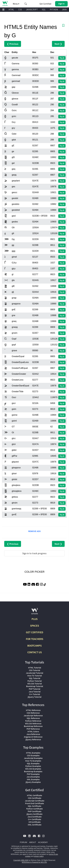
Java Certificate (34, 817)
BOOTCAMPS (34, 646)
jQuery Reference (33, 739)
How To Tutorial (35, 676)
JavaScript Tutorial (34, 673)
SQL (44, 10)
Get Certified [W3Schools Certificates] (45, 4)
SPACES (35, 626)
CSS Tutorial (34, 670)
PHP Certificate (35, 811)
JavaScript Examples (33, 758)
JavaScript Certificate (35, 801)
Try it (62, 58)
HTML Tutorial (35, 668)
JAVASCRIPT (32, 10)
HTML (11, 10)
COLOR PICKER (34, 572)
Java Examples (33, 777)
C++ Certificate (35, 819)
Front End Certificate (34, 803)
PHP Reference (33, 729)
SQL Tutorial (35, 678)
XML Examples (33, 779)
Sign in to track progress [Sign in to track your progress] (34, 553)
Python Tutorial (35, 681)
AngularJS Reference (33, 737)
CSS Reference (33, 713)
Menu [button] (16, 4)
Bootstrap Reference (33, 726)
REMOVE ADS (34, 531)
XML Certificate (35, 825)
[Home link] (5, 4)
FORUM (23, 842)
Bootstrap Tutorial (35, 686)
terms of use (53, 854)
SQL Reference (33, 718)
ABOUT (33, 842)
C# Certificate (35, 822)
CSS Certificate (35, 798)
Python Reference (33, 721)
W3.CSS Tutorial (35, 684)
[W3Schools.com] (35, 612)
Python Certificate (34, 809)
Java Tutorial (35, 692)
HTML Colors (33, 731)
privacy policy (39, 856)
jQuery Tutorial (35, 697)
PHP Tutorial (34, 689)
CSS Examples (33, 755)
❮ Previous (13, 44)
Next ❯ (58, 44)
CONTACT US (35, 652)
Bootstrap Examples (33, 771)
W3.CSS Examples (33, 769)
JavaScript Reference (33, 715)
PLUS (35, 619)
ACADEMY (43, 842)
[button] (26, 4)
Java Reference (33, 734)
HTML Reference (33, 710)
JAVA (64, 10)
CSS (20, 10)
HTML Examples (33, 753)
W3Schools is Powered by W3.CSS (34, 862)
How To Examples (33, 761)
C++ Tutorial (34, 694)
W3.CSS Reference (33, 723)
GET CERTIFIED (35, 632)
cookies (28, 856)
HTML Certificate (34, 795)
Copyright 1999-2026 (21, 860)
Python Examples (33, 766)
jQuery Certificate (34, 814)
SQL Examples (33, 763)
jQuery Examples (33, 782)
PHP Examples (33, 774)
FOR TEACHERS (35, 639)
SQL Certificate (34, 806)
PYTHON (54, 10)
